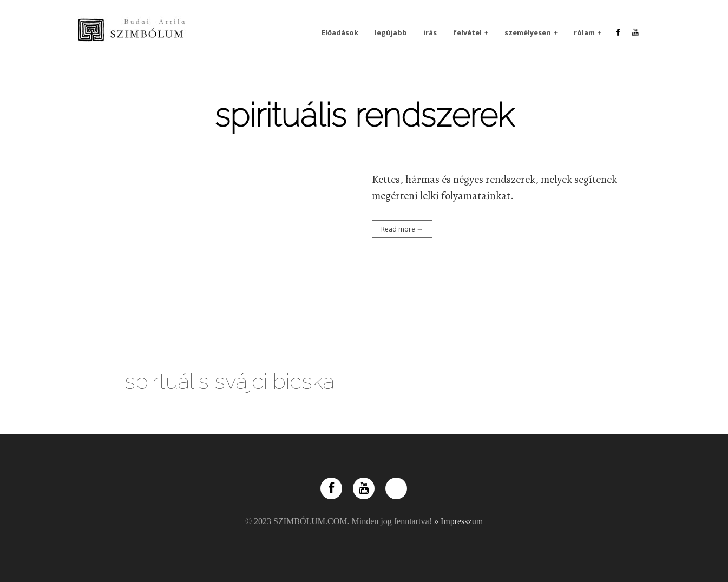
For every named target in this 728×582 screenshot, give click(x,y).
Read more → (402, 229)
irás (430, 32)
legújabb (391, 32)
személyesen (528, 32)
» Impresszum (458, 521)
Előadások (340, 32)
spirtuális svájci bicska (229, 381)
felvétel (467, 32)
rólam (584, 32)
